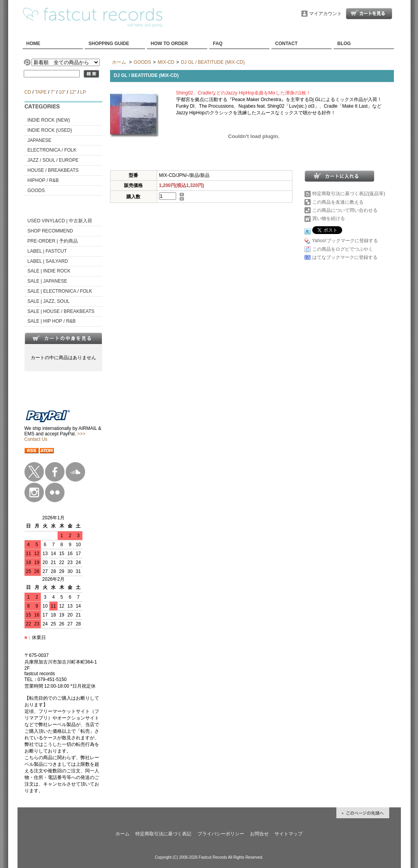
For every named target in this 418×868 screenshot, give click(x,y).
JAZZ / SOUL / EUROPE (53, 160)
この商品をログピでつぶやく (343, 249)
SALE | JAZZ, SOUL (49, 301)
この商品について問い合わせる (345, 210)
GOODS (36, 190)
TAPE (41, 92)
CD (28, 92)
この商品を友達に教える (338, 202)
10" (62, 92)
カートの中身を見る (63, 338)
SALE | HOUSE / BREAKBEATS (61, 311)
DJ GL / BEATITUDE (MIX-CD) (213, 62)
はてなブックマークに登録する (345, 257)
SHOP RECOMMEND (50, 231)
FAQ (218, 44)
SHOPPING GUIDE (109, 44)
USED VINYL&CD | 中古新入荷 (60, 221)
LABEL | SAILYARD (48, 261)
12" (73, 92)
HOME (33, 44)
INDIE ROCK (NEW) (49, 120)
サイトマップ (289, 834)
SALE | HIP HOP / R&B (52, 321)
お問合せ (259, 834)
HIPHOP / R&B (43, 180)
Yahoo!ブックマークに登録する (345, 241)
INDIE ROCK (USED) (50, 130)
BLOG (344, 44)
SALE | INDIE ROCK (49, 271)
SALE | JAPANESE (47, 281)
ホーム (119, 62)
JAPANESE (40, 140)
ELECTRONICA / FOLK (52, 150)
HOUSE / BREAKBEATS (53, 170)
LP (83, 92)
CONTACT (287, 44)
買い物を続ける (329, 218)
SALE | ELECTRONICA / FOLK (60, 291)
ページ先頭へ (363, 813)
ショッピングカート (369, 14)
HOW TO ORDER (170, 44)
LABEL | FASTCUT (47, 251)
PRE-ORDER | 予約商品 (53, 241)
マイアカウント (325, 14)
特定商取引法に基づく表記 (163, 834)
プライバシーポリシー (221, 834)
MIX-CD (166, 62)
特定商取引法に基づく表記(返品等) (349, 194)
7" (53, 92)
